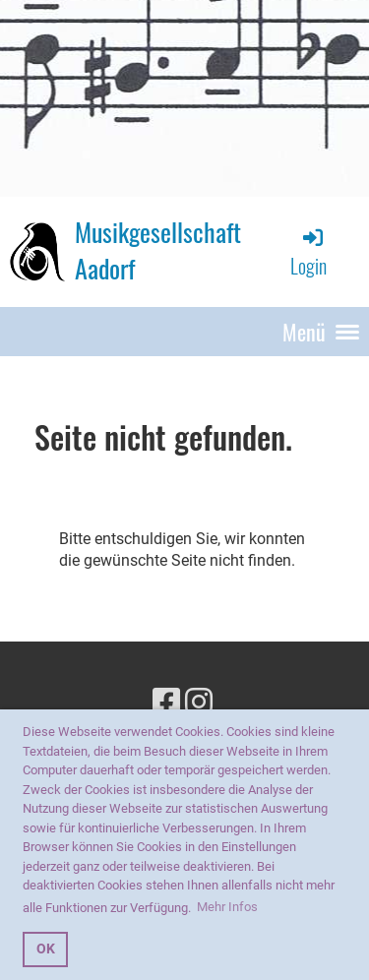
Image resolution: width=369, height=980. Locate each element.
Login (308, 252)
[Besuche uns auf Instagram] (199, 703)
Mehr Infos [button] (227, 907)
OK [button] (46, 949)
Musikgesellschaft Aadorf (158, 251)
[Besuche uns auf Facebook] (166, 703)
